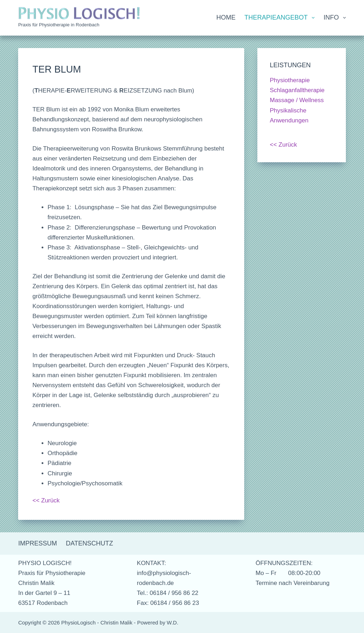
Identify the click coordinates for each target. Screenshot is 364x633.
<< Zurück (46, 500)
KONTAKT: (151, 563)
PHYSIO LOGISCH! (45, 563)
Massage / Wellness (297, 100)
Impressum (38, 543)
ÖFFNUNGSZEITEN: (284, 563)
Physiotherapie (290, 80)
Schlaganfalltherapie (297, 90)
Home (226, 17)
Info (335, 18)
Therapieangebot (281, 18)
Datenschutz (89, 543)
